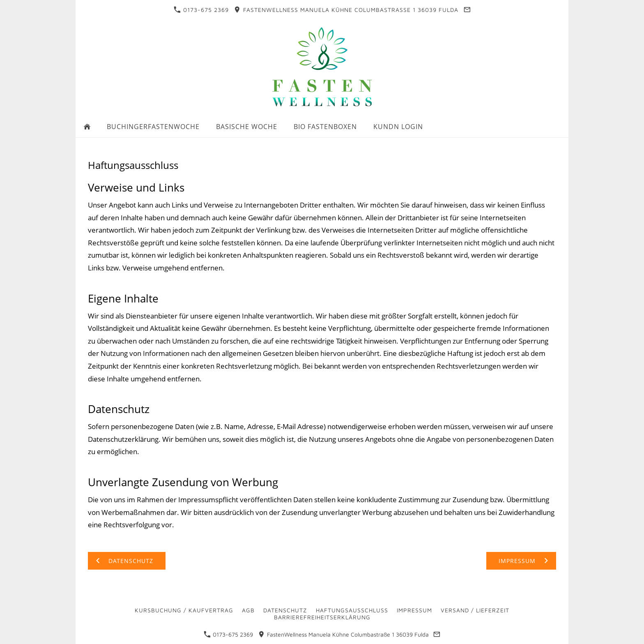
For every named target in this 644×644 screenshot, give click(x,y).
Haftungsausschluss (352, 610)
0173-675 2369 (201, 10)
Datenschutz (285, 610)
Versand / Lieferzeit (475, 610)
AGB (248, 610)
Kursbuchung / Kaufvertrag (184, 610)
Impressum (414, 610)
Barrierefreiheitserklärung (322, 617)
